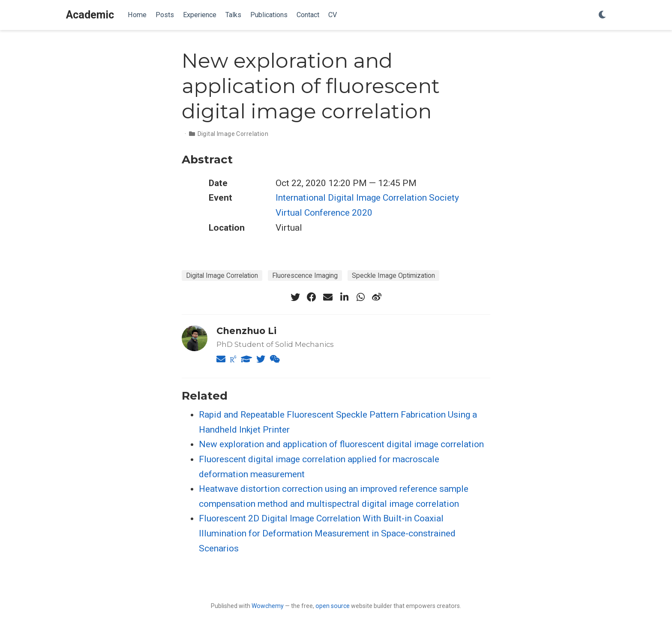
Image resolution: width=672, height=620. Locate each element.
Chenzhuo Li (246, 331)
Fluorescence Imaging (305, 275)
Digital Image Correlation (233, 134)
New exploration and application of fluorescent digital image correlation (341, 444)
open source (333, 606)
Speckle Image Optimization (393, 275)
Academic (90, 15)
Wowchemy (268, 606)
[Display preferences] (602, 15)
